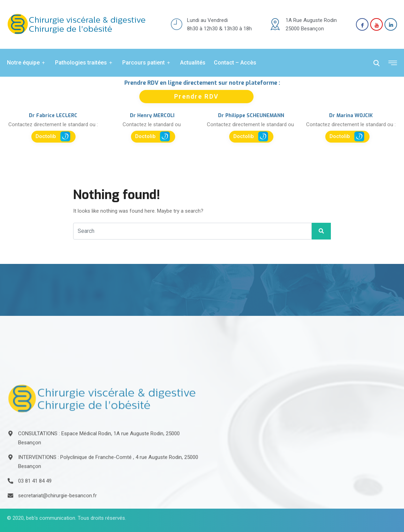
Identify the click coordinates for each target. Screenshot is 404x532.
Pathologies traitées (84, 63)
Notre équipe (27, 63)
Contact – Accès (235, 63)
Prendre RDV (196, 96)
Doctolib (53, 136)
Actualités (193, 63)
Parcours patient (147, 63)
